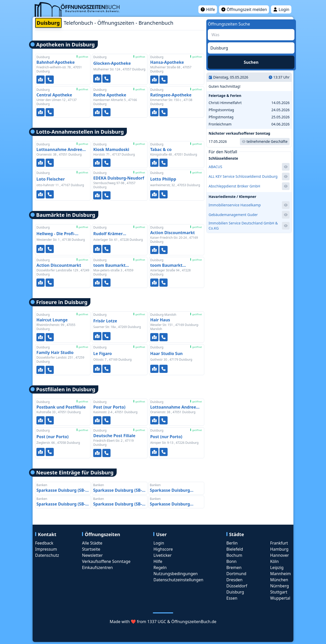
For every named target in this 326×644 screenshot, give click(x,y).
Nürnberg (280, 586)
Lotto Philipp (163, 179)
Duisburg (235, 592)
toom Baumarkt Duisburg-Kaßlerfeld (114, 265)
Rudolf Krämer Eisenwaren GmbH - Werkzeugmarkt (113, 234)
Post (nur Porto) (109, 407)
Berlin (232, 543)
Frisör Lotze (105, 321)
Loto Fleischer (51, 179)
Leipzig (277, 567)
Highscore (163, 549)
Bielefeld (235, 549)
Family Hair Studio (55, 352)
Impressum (46, 549)
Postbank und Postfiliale (61, 407)
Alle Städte (92, 543)
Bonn (232, 561)
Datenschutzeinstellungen (178, 580)
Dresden (234, 580)
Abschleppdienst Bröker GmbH (234, 186)
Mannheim (281, 574)
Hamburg (279, 549)
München (279, 580)
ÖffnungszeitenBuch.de (194, 622)
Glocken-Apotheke (112, 63)
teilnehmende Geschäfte (265, 141)
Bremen (234, 567)
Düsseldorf (237, 586)
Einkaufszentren (97, 567)
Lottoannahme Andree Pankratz (59, 150)
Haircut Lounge (52, 320)
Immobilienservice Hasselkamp (235, 205)
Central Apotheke (54, 95)
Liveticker (162, 555)
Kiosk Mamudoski (111, 149)
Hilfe (208, 9)
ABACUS (215, 167)
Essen (232, 598)
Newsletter (92, 555)
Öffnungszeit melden (244, 9)
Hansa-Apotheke (167, 62)
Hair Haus (160, 320)
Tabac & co (161, 149)
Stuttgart (279, 592)
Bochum (234, 555)
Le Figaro (103, 353)
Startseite (91, 549)
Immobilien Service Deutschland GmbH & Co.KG (243, 226)
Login (281, 9)
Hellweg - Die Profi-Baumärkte (56, 234)
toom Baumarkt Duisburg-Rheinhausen (173, 265)
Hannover (280, 555)
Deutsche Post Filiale (114, 436)
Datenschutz (47, 555)
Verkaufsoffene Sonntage (106, 561)
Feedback (44, 543)
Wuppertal (280, 598)
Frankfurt (279, 543)
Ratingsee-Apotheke (171, 95)
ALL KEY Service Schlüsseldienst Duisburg (243, 176)
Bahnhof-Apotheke (56, 62)
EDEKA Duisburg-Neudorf (119, 178)
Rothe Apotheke (110, 95)
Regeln (160, 567)
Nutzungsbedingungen (175, 574)
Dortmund (236, 574)
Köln (275, 561)
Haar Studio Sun (167, 353)
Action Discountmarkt (173, 233)
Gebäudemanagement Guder (233, 215)
